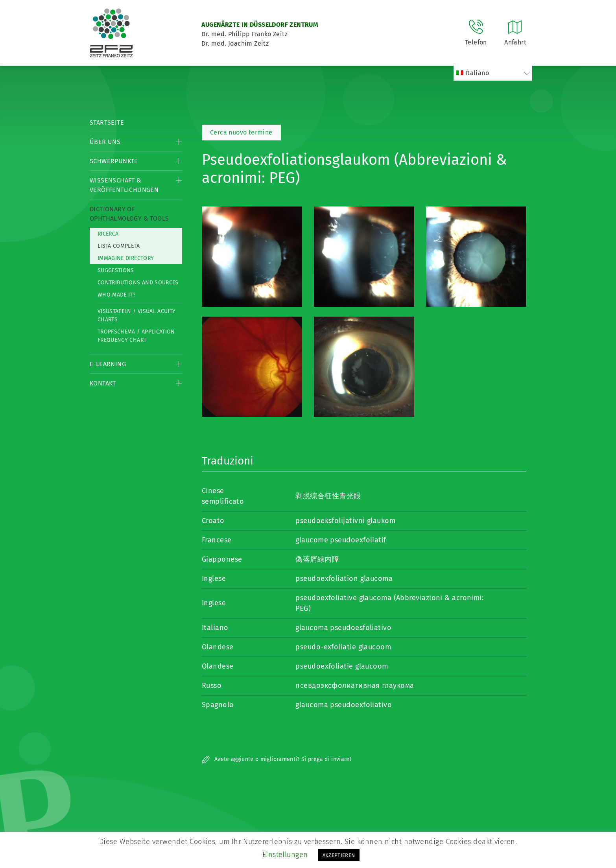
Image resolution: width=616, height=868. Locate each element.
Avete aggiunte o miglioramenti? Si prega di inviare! (276, 759)
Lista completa (119, 246)
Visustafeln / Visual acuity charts (136, 315)
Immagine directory (126, 258)
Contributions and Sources (138, 283)
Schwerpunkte (114, 161)
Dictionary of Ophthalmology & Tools (129, 214)
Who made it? (116, 295)
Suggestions (116, 270)
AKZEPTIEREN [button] (339, 855)
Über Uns (105, 142)
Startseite (107, 123)
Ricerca (108, 234)
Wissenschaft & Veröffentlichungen (124, 185)
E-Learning (108, 364)
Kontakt (103, 383)
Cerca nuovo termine (241, 132)
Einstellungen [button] (285, 855)
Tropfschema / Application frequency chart (136, 336)
